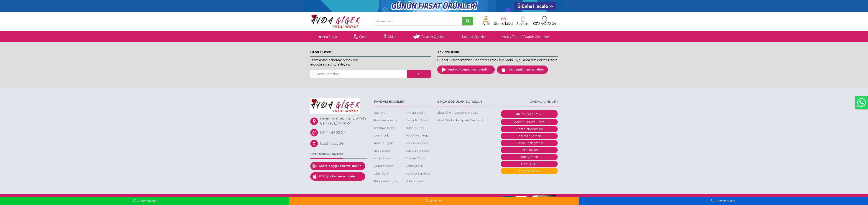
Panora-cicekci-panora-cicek (386, 120)
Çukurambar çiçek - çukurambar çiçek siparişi (383, 166)
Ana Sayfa (328, 37)
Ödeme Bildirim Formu (529, 122)
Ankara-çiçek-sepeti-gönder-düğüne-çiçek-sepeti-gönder (417, 113)
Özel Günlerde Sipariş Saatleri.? (460, 120)
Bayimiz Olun (529, 171)
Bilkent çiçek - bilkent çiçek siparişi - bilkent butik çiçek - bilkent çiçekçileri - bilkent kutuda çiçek (417, 181)
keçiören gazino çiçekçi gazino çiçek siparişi (418, 174)
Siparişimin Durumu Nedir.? (458, 113)
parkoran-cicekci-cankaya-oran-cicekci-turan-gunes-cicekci (386, 113)
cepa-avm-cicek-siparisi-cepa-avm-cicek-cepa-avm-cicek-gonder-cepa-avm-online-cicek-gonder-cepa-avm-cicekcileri (418, 151)
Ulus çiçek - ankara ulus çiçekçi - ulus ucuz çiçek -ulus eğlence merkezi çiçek (386, 174)
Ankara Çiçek (415, 158)
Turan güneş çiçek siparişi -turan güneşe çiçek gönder (416, 128)
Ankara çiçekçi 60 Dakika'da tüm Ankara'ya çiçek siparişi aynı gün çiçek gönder (385, 143)
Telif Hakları (529, 150)
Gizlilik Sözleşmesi (529, 143)
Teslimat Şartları (529, 136)
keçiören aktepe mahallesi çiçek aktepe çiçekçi (418, 136)
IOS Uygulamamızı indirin (522, 70)
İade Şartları (529, 157)
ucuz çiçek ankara (382, 151)
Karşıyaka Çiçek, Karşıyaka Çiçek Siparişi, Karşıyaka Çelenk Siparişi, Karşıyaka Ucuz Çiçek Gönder (386, 181)
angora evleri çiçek (384, 159)
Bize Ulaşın (529, 164)
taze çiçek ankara (381, 136)
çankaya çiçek (384, 128)
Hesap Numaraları (529, 129)
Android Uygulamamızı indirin (466, 70)
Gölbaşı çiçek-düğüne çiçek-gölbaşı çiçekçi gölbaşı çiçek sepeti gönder (417, 166)
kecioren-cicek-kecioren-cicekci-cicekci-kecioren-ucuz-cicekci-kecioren (418, 143)
